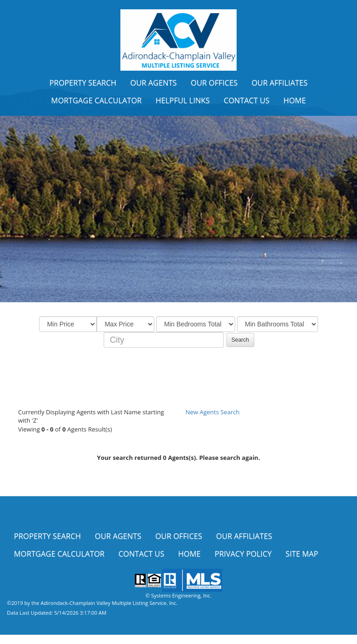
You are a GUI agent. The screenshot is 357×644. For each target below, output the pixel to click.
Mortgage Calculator (96, 100)
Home (295, 100)
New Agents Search (212, 412)
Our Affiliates (280, 83)
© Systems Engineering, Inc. (178, 595)
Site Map (302, 554)
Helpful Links (183, 100)
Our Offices (214, 83)
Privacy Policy (243, 554)
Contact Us (247, 100)
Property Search (83, 83)
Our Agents (153, 83)
